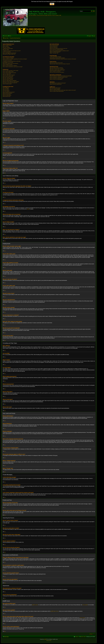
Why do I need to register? (7, 45)
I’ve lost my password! (7, 52)
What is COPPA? (6, 46)
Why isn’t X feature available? (55, 89)
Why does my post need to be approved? (10, 83)
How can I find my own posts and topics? (57, 72)
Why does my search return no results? (57, 69)
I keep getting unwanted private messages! (57, 58)
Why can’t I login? (6, 50)
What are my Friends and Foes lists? (56, 63)
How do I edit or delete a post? (8, 72)
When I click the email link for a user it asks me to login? (13, 67)
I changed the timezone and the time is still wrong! (12, 61)
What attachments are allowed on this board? (58, 83)
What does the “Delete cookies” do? (9, 54)
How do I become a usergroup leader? (57, 50)
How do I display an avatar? (8, 65)
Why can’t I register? (6, 47)
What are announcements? (8, 93)
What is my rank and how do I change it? (10, 66)
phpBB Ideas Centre (55, 611)
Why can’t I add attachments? (8, 78)
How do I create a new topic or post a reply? (11, 71)
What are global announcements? (9, 92)
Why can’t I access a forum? (8, 77)
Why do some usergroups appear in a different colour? (59, 51)
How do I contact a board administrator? (57, 91)
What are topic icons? (7, 96)
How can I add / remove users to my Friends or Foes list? (60, 64)
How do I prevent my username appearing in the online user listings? (15, 59)
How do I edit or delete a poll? (8, 76)
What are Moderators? (54, 46)
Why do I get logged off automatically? (9, 53)
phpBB (28, 209)
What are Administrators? (54, 45)
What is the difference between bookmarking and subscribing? (61, 76)
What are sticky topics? (7, 94)
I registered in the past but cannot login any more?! (12, 51)
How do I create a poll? (7, 74)
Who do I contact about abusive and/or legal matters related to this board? (63, 90)
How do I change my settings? (8, 58)
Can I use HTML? (6, 89)
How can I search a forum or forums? (56, 68)
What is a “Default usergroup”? (55, 52)
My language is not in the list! (8, 62)
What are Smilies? (6, 90)
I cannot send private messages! (55, 57)
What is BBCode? (6, 88)
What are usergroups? (54, 47)
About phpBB (85, 605)
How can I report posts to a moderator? (10, 80)
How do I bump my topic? (7, 84)
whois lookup (82, 618)
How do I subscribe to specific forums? (57, 78)
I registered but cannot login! (8, 49)
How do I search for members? (55, 71)
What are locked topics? (7, 95)
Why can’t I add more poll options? (9, 75)
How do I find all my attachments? (56, 84)
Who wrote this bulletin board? (55, 88)
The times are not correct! (7, 60)
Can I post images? (6, 91)
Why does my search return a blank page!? (57, 70)
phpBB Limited (35, 605)
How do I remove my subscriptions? (56, 79)
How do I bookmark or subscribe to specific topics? (59, 77)
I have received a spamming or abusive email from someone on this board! (63, 59)
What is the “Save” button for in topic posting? (11, 82)
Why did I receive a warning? (8, 79)
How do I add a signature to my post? (9, 73)
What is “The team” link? (54, 53)
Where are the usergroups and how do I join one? (58, 49)
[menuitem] (10, 36)
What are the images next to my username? (10, 63)
